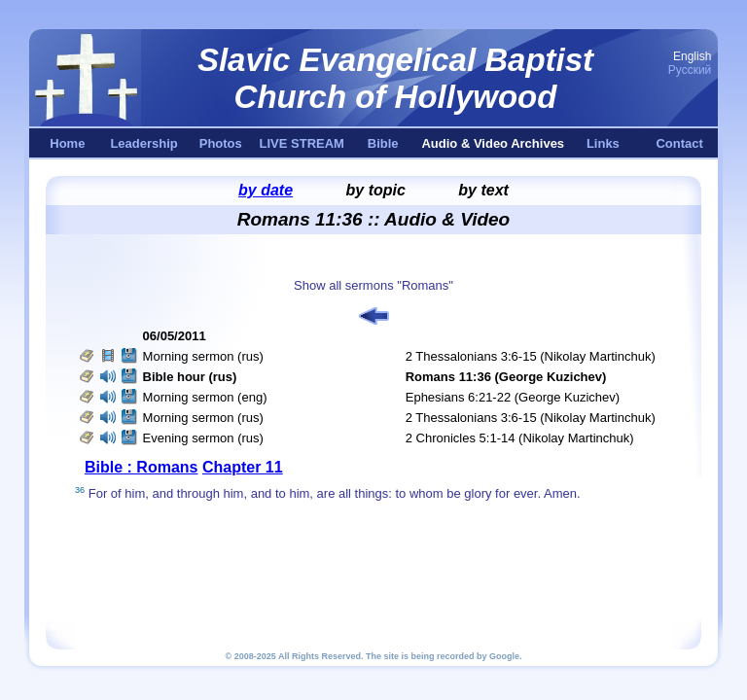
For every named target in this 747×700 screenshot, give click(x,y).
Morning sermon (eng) (205, 397)
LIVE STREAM (302, 143)
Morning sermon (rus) (203, 356)
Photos (221, 143)
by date (266, 190)
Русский (690, 70)
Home (67, 143)
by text (483, 190)
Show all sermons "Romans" (373, 285)
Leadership (143, 143)
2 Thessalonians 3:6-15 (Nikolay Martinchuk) (531, 356)
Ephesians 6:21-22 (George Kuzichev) (513, 397)
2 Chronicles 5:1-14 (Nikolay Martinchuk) (520, 438)
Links (603, 143)
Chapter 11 (243, 467)
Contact (679, 143)
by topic (376, 190)
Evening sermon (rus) (203, 438)
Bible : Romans (141, 467)
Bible (383, 143)
